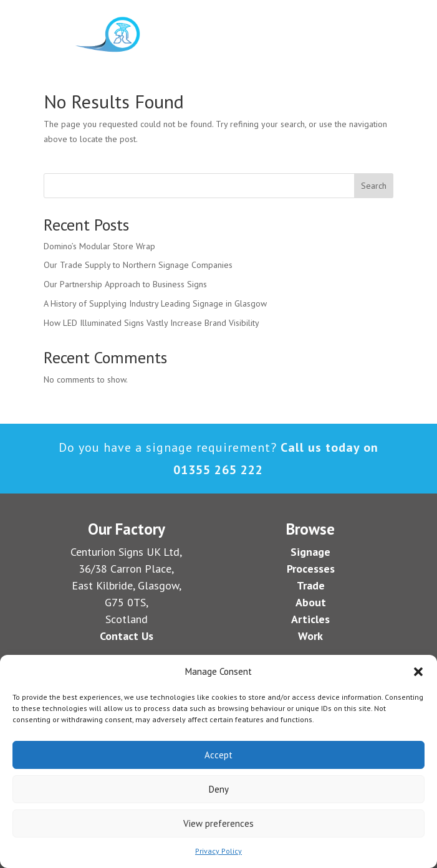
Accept (218, 755)
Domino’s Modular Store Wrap (99, 246)
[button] (418, 672)
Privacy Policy (218, 851)
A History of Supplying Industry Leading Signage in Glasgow (155, 303)
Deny (219, 789)
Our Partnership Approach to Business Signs (125, 284)
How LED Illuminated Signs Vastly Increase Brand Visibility (151, 323)
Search (374, 186)
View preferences (218, 823)
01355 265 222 (218, 470)
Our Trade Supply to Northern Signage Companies (138, 265)
